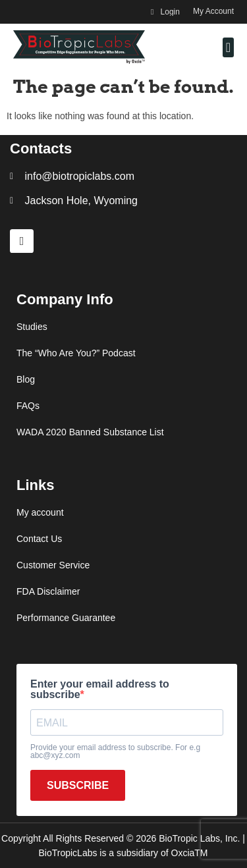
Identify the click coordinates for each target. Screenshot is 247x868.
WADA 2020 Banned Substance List (90, 432)
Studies (32, 327)
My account (40, 512)
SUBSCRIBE (78, 785)
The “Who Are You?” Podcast (76, 353)
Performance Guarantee (66, 618)
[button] (228, 47)
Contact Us (39, 539)
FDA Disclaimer (48, 591)
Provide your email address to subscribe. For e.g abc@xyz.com (115, 751)
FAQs (28, 406)
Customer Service (53, 565)
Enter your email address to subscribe (100, 690)
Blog (26, 379)
